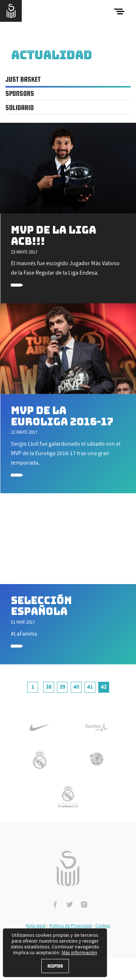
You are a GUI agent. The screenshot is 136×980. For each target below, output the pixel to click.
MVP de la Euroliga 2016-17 (62, 416)
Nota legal (36, 926)
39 (62, 687)
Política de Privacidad (71, 926)
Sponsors (20, 93)
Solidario (20, 108)
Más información (79, 953)
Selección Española (41, 606)
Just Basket (23, 79)
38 (49, 687)
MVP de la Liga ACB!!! (53, 236)
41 (90, 687)
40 (76, 687)
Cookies (103, 926)
